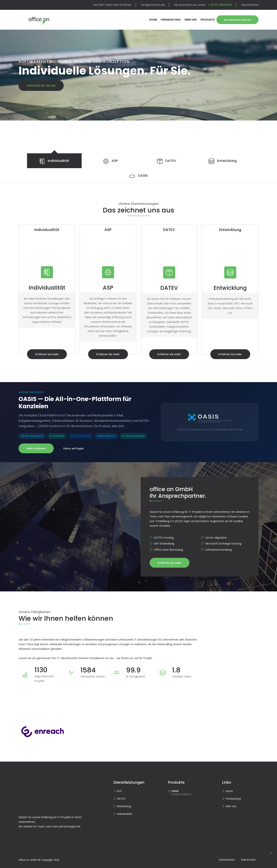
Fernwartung (171, 20)
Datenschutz (227, 856)
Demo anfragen (74, 448)
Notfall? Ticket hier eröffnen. (113, 5)
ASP (119, 788)
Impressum (248, 856)
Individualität (124, 810)
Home (153, 20)
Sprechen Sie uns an (41, 86)
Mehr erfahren (36, 448)
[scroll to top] (271, 849)
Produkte (208, 20)
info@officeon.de (153, 5)
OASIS (175, 788)
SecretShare (250, 5)
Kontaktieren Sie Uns (237, 20)
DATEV (121, 795)
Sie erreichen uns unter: (203, 5)
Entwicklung (124, 803)
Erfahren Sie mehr (51, 354)
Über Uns (191, 20)
